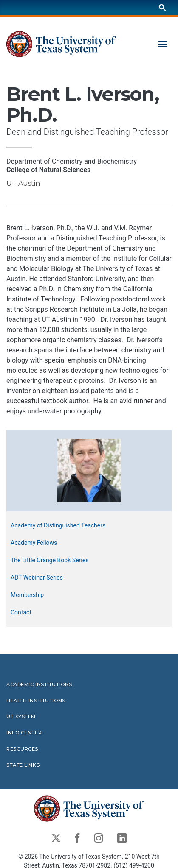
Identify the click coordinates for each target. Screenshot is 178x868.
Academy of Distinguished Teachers (58, 526)
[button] (89, 470)
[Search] (162, 7)
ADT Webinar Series (37, 578)
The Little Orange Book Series (49, 561)
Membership (27, 595)
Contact (21, 613)
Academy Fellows (34, 543)
